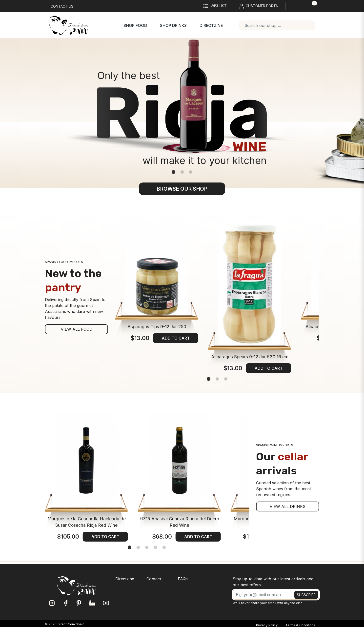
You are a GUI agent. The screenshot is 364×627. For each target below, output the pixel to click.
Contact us (62, 6)
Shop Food (135, 25)
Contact (154, 579)
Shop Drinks (173, 25)
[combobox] (277, 25)
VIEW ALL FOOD (77, 329)
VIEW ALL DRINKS (288, 506)
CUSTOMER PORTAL (259, 6)
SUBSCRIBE (306, 595)
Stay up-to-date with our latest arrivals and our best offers (273, 582)
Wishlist (215, 6)
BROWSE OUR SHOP (182, 189)
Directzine (211, 25)
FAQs (183, 579)
